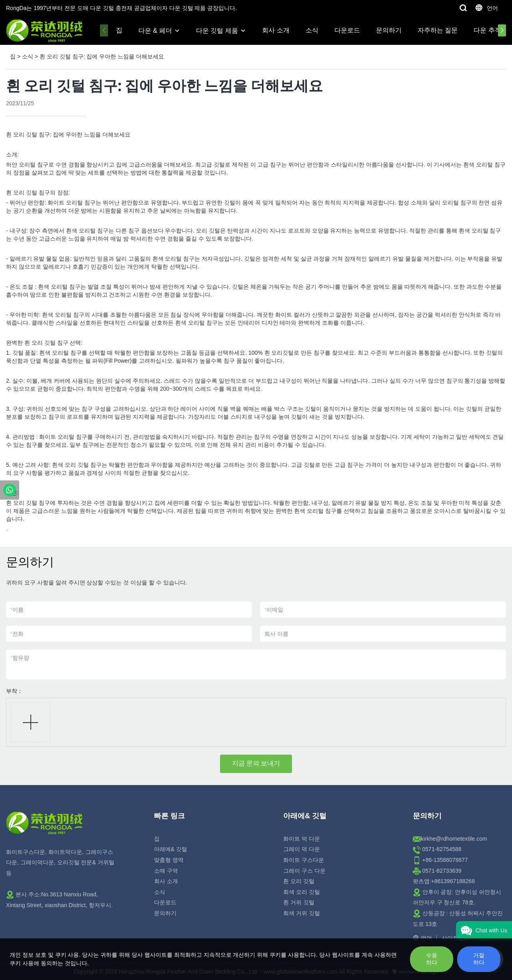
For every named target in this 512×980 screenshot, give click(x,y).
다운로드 (347, 30)
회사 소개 (276, 30)
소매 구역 (166, 871)
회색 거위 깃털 (302, 913)
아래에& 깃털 (171, 849)
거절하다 (479, 959)
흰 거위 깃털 (299, 902)
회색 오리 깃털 (302, 892)
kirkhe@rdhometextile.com (454, 839)
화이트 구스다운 (304, 860)
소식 (312, 30)
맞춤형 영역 (169, 860)
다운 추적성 (490, 30)
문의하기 (389, 30)
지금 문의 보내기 (256, 763)
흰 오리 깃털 (299, 881)
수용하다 (432, 959)
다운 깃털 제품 (217, 31)
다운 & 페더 (155, 31)
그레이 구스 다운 (304, 871)
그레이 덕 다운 (302, 849)
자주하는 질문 (438, 30)
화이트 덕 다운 (302, 839)
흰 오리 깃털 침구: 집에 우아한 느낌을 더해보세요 (102, 56)
